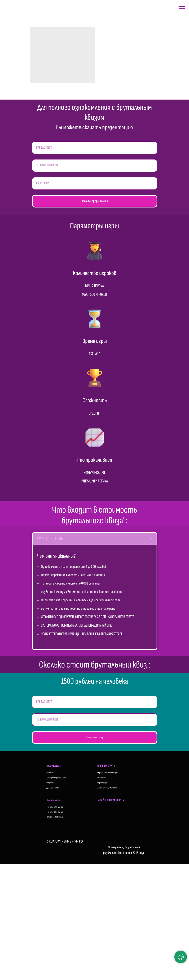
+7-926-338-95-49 (55, 812)
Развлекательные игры (107, 773)
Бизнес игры (102, 783)
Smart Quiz (101, 778)
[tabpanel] (95, 597)
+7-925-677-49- (54, 807)
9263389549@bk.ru (55, 817)
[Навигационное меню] (182, 7)
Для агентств (53, 788)
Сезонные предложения (107, 788)
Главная (50, 773)
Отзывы (50, 783)
